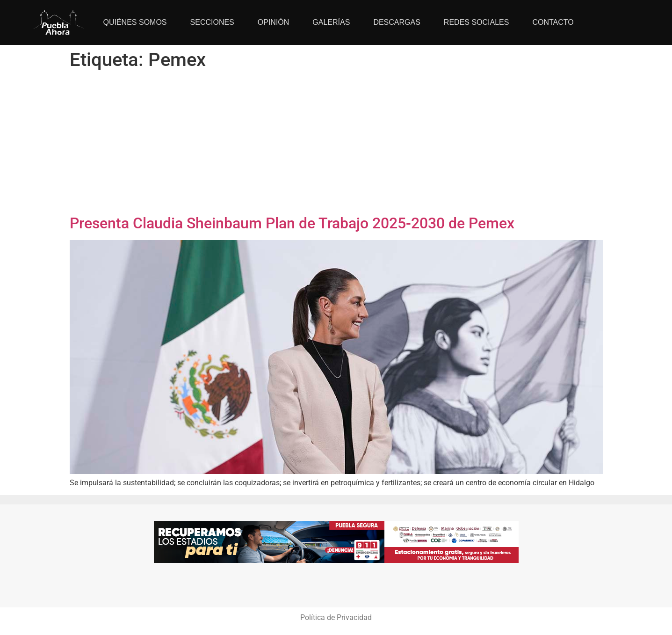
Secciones (212, 22)
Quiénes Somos (135, 22)
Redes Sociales (477, 22)
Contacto (553, 22)
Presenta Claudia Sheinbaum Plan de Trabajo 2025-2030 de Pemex (292, 223)
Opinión (274, 22)
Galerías (331, 22)
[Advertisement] (336, 144)
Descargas (397, 22)
